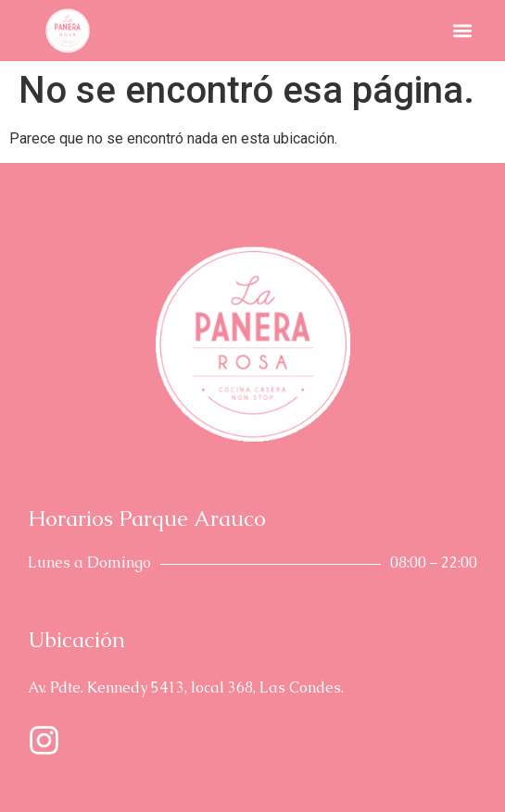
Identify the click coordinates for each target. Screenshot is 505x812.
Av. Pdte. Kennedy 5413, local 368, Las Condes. (186, 687)
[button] (462, 31)
